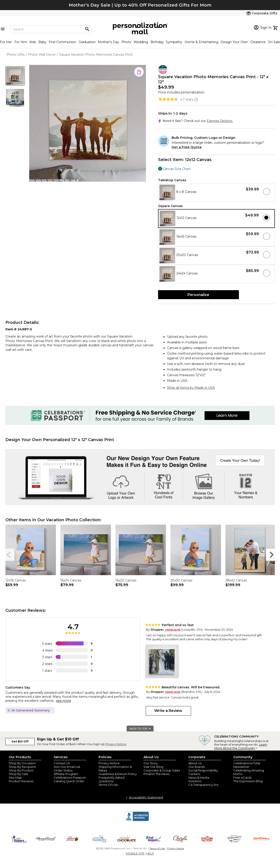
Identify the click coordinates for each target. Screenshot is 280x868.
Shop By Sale (19, 774)
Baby (42, 42)
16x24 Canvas (71, 580)
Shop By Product (21, 770)
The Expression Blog (248, 781)
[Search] (51, 29)
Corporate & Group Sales (162, 770)
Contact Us (62, 763)
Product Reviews (21, 781)
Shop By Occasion (22, 763)
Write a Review (168, 711)
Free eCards (242, 777)
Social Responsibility (203, 770)
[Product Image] (88, 124)
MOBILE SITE (135, 853)
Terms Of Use (108, 785)
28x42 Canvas (236, 580)
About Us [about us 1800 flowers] (195, 763)
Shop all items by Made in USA (191, 388)
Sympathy (174, 42)
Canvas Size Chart (177, 169)
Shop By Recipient (22, 767)
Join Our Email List (67, 767)
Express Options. (220, 121)
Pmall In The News (157, 774)
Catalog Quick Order (69, 781)
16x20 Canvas (126, 580)
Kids (33, 42)
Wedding (141, 42)
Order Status (63, 770)
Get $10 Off (20, 741)
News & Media (199, 777)
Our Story (151, 763)
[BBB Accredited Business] (137, 820)
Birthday (157, 42)
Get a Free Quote (187, 147)
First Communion (62, 42)
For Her (6, 42)
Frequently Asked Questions (111, 779)
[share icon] (139, 72)
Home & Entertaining (201, 42)
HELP (150, 853)
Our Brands (197, 767)
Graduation (87, 42)
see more (64, 701)
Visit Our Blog (153, 767)
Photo (126, 42)
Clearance (258, 42)
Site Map (15, 777)
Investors (195, 781)
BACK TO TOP (140, 729)
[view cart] (276, 27)
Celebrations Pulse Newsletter (247, 765)
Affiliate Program (66, 774)
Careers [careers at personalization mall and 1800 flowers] (194, 774)
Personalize (198, 295)
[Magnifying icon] (87, 29)
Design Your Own (234, 42)
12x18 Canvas (16, 580)
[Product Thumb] (15, 76)
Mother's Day (108, 42)
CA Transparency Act (203, 785)
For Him (21, 42)
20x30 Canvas (181, 580)
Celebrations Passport (70, 777)
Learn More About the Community (241, 746)
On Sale (274, 42)
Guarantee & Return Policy (118, 774)
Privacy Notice (116, 744)
